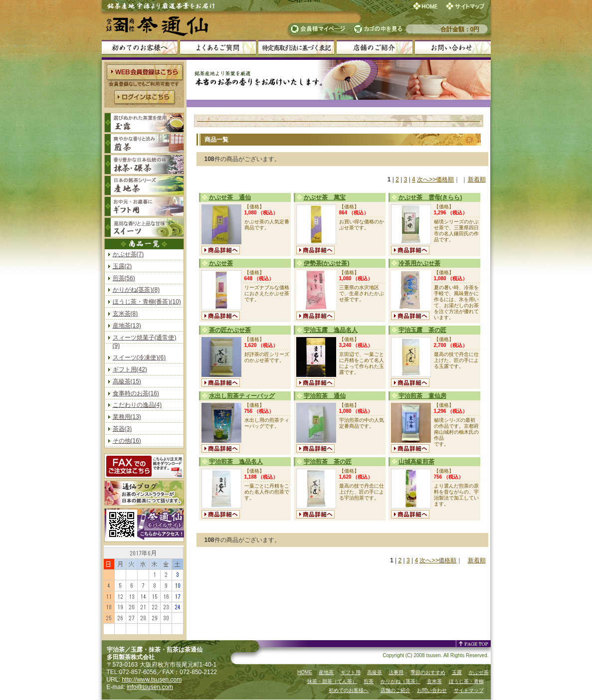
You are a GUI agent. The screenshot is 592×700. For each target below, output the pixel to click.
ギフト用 (351, 672)
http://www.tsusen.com (152, 680)
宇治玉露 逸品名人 (331, 330)
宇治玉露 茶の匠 (422, 330)
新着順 (477, 179)
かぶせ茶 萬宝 (325, 197)
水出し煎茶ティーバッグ (242, 396)
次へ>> (426, 179)
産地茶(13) (127, 326)
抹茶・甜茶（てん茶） (332, 681)
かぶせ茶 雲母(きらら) (430, 197)
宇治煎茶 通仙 (325, 396)
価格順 (445, 179)
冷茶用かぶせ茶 (419, 263)
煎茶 (369, 681)
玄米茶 (434, 681)
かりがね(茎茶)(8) (136, 290)
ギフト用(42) (130, 369)
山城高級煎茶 (416, 462)
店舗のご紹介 (395, 690)
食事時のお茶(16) (136, 393)
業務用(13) (127, 417)
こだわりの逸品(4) (137, 405)
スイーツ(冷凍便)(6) (139, 357)
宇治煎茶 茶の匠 (328, 462)
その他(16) (127, 441)
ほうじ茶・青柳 (466, 681)
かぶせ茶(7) (128, 254)
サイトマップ (469, 690)
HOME (305, 672)
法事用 (396, 672)
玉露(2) (122, 266)
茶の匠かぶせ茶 (230, 330)
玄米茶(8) (125, 314)
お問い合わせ (432, 690)
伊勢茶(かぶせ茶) (327, 263)
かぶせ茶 (221, 263)
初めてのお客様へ (349, 690)
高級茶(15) (127, 381)
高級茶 (375, 672)
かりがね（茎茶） (400, 681)
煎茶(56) (124, 278)
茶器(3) (122, 429)
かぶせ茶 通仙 (230, 197)
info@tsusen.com (150, 687)
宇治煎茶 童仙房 (422, 396)
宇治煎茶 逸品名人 (236, 462)
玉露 (457, 672)
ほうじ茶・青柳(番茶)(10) (147, 302)
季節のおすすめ (428, 672)
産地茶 (326, 672)
